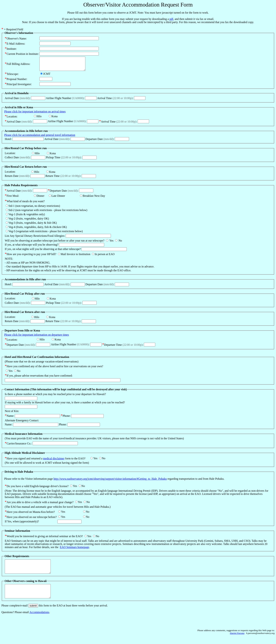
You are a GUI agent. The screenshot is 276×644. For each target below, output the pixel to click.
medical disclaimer (54, 461)
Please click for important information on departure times (37, 337)
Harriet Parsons (237, 641)
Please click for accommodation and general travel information (40, 138)
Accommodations (39, 620)
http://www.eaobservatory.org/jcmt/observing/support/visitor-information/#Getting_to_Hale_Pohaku (110, 481)
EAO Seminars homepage (74, 550)
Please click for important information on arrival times (35, 114)
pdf (171, 19)
